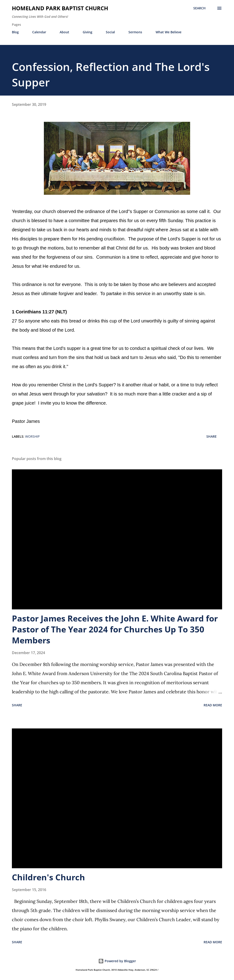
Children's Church (48, 877)
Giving (88, 32)
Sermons (135, 32)
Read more (213, 705)
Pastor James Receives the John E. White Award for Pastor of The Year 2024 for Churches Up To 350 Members (115, 629)
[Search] (199, 8)
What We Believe (169, 32)
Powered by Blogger (117, 961)
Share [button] (211, 436)
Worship (32, 436)
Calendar (39, 32)
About (64, 32)
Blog (15, 32)
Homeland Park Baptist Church (60, 8)
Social (110, 32)
